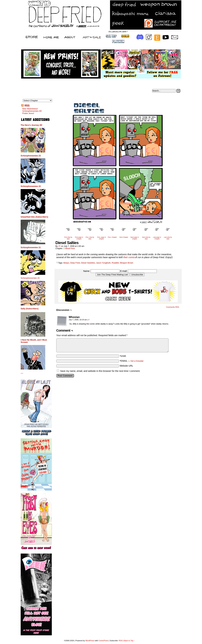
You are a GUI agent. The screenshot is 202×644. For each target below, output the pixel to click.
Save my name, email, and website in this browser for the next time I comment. (100, 371)
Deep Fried (75, 263)
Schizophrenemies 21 (31, 247)
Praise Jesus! (28, 113)
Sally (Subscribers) (30, 309)
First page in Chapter (79, 238)
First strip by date (68, 238)
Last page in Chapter (157, 238)
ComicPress (103, 641)
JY (59, 246)
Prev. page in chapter (101, 238)
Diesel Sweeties (88, 263)
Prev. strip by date (90, 238)
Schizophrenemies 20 (30, 278)
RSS (27, 106)
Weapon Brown (127, 263)
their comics (129, 257)
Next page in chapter (135, 238)
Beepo (66, 263)
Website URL (126, 366)
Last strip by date (168, 238)
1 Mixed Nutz (69, 248)
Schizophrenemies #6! (32, 111)
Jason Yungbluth (103, 263)
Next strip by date (146, 238)
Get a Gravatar (137, 361)
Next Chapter (124, 237)
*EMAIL (132, 361)
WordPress (90, 641)
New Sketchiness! (30, 109)
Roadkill (115, 263)
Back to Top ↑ (129, 641)
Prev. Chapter (112, 237)
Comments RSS (173, 307)
